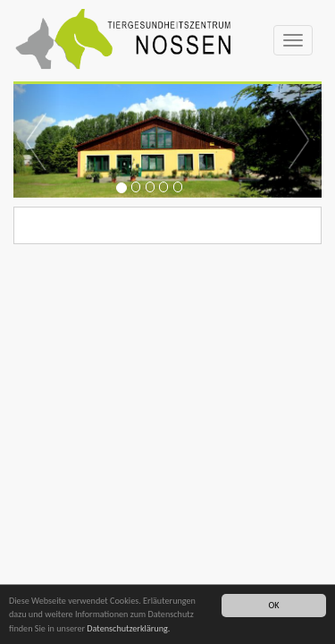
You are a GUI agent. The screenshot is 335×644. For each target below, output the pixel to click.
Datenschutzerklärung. (128, 629)
